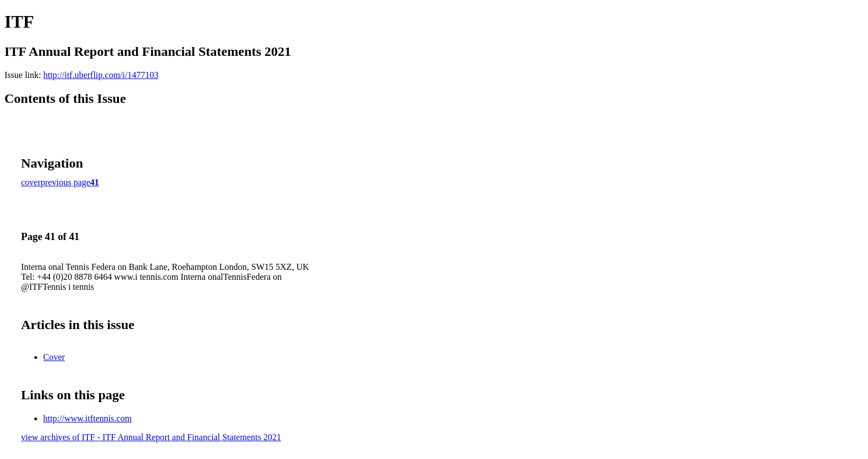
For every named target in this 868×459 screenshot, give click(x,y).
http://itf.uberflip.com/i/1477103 (101, 75)
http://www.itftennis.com (87, 418)
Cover (54, 357)
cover (31, 182)
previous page (66, 182)
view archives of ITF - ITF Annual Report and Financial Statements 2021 (151, 437)
